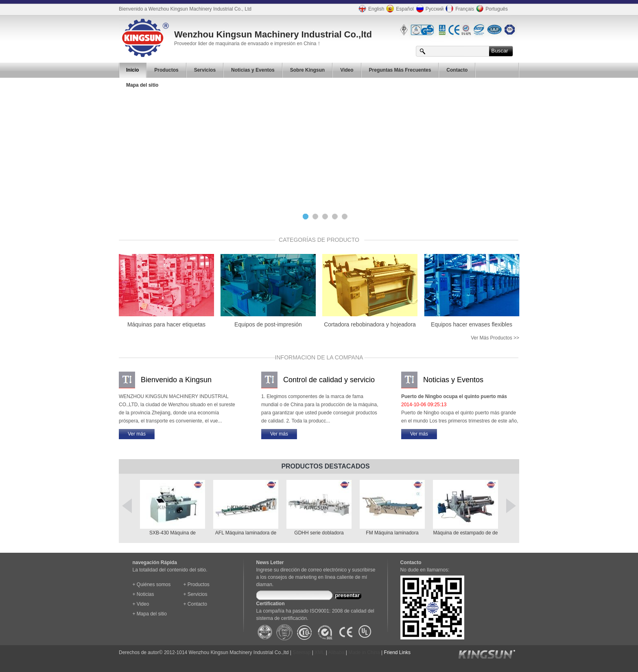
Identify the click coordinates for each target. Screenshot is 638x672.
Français (459, 9)
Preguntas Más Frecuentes (400, 70)
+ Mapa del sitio (150, 614)
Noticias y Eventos (253, 70)
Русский (429, 9)
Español (399, 9)
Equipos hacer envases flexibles (472, 324)
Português (491, 9)
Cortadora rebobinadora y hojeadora (370, 324)
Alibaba (336, 652)
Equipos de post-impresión (268, 324)
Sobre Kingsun (307, 70)
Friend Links (397, 652)
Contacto (457, 70)
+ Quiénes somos (152, 584)
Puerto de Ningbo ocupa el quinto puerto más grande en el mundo (454, 397)
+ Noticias (143, 594)
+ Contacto (195, 604)
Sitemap (302, 652)
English (370, 9)
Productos (166, 70)
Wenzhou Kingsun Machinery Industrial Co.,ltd (273, 34)
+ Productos (197, 584)
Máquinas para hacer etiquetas (166, 324)
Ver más (137, 434)
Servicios (205, 70)
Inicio (132, 70)
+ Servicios (196, 594)
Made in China (364, 652)
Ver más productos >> (495, 338)
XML (319, 652)
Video (347, 70)
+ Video (141, 604)
